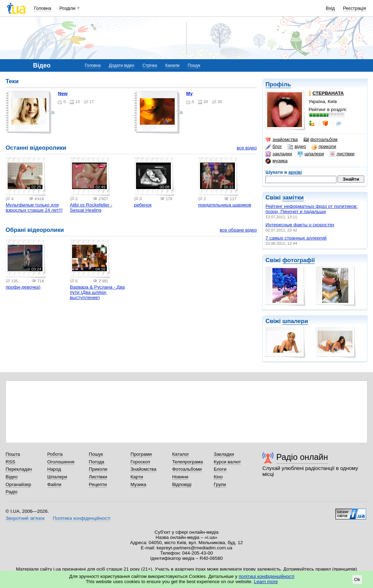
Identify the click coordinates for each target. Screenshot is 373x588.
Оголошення (61, 462)
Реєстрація (355, 8)
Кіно (218, 477)
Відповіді (182, 484)
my (189, 93)
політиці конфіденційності (267, 576)
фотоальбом (320, 140)
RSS (10, 462)
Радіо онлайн (302, 457)
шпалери (311, 154)
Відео (12, 477)
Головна (43, 8)
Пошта (13, 454)
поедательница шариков (225, 205)
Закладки (224, 454)
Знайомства (144, 469)
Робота (55, 454)
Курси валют (227, 462)
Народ (54, 469)
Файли (54, 484)
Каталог (181, 454)
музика (276, 161)
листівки (342, 154)
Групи (220, 484)
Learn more (266, 582)
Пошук (194, 65)
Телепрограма (188, 462)
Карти (137, 477)
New (63, 93)
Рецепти (98, 484)
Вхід (331, 8)
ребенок (143, 205)
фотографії (298, 260)
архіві (295, 172)
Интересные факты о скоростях (300, 225)
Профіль (278, 84)
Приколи (98, 469)
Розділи (68, 8)
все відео (247, 148)
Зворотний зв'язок (25, 518)
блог (274, 147)
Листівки (98, 477)
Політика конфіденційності (82, 518)
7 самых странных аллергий (296, 238)
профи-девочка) (23, 287)
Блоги (220, 469)
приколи (324, 147)
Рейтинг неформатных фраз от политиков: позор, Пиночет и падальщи (312, 209)
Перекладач (19, 469)
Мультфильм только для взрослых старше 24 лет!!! (34, 207)
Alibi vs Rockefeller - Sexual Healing (91, 207)
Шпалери (57, 477)
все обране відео (238, 230)
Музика (138, 484)
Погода (96, 462)
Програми (141, 454)
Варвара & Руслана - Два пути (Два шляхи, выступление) (97, 292)
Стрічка (150, 65)
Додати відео (122, 65)
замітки (293, 198)
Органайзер (18, 484)
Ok (357, 579)
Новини (180, 477)
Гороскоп (140, 462)
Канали (172, 65)
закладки (279, 154)
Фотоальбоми (187, 469)
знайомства (282, 140)
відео (297, 147)
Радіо (11, 492)
